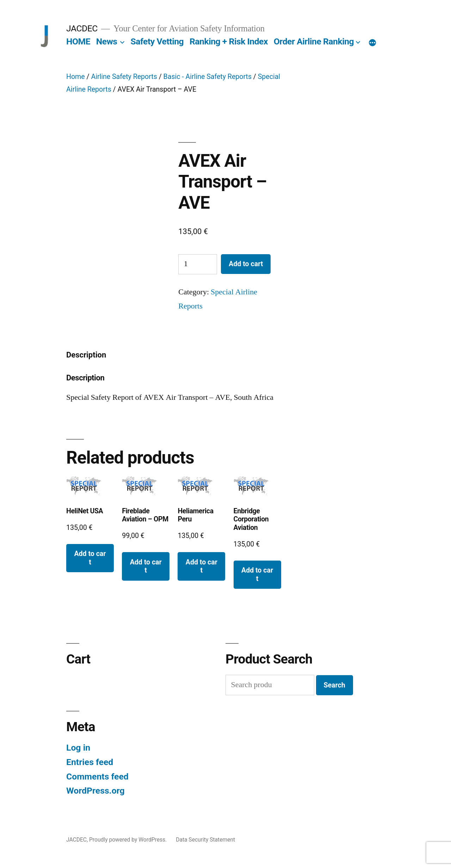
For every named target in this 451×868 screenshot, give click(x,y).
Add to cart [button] (90, 558)
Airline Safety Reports (124, 77)
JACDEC (82, 28)
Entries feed (90, 762)
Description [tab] (86, 355)
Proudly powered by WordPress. (129, 840)
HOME (78, 41)
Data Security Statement (205, 840)
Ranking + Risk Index (229, 41)
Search (335, 685)
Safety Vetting (157, 41)
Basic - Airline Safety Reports (208, 77)
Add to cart (246, 264)
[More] (372, 43)
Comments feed (97, 777)
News (107, 41)
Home (76, 77)
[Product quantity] (198, 264)
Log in (78, 748)
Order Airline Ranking (314, 41)
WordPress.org (95, 791)
